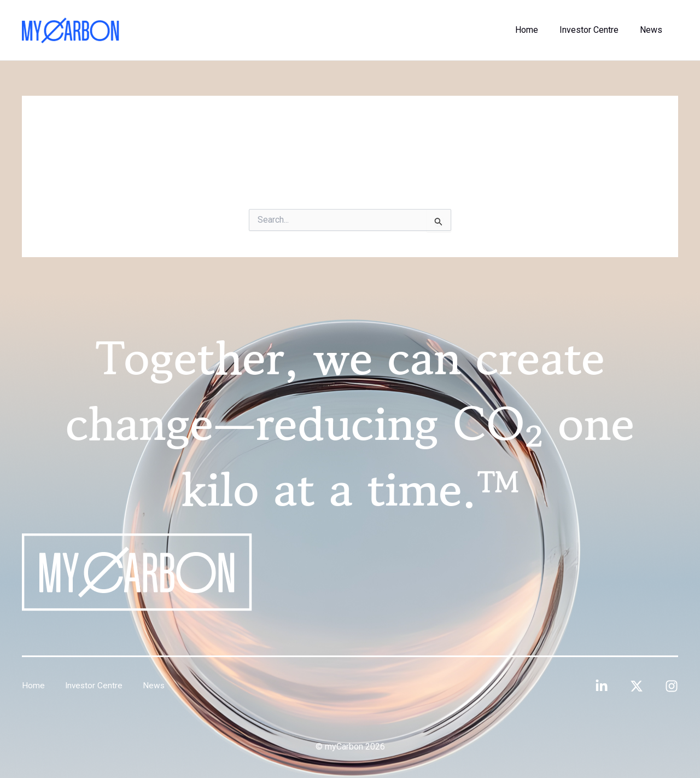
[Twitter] (637, 686)
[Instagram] (672, 686)
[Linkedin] (602, 686)
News (653, 30)
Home (536, 30)
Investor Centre (594, 30)
